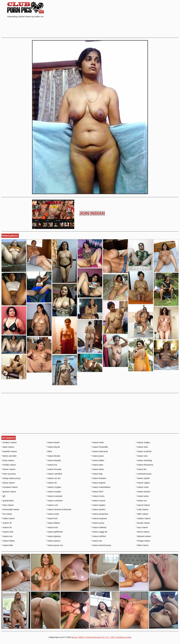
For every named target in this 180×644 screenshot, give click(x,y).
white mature (142, 545)
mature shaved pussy (101, 545)
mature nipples (98, 505)
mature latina (97, 469)
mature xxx (141, 501)
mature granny (53, 541)
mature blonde (53, 456)
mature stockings (144, 460)
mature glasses (54, 536)
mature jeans (97, 456)
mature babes (8, 541)
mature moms (98, 496)
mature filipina (53, 523)
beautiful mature (9, 451)
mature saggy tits (99, 532)
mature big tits (53, 447)
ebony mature (8, 483)
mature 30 (6, 523)
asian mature (8, 447)
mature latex (97, 465)
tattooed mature (143, 536)
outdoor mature (143, 518)
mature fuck (52, 527)
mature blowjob (54, 460)
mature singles (143, 442)
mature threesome (144, 465)
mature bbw (7, 545)
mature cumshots (54, 501)
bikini (49, 451)
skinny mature (143, 532)
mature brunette (54, 469)
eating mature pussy (11, 478)
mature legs (97, 474)
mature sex (97, 541)
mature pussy (98, 523)
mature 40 (6, 527)
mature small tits (144, 451)
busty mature (8, 460)
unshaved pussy (144, 474)
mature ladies (98, 460)
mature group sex (55, 545)
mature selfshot (99, 536)
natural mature (143, 505)
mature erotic (53, 514)
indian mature (8, 518)
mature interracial (99, 451)
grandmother (8, 501)
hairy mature (8, 505)
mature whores (143, 492)
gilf (3, 496)
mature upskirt (143, 478)
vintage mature (143, 541)
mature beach (53, 442)
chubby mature (9, 465)
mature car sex (53, 478)
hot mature (7, 514)
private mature (143, 523)
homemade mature (10, 509)
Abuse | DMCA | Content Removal (86, 637)
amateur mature (9, 442)
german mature (9, 492)
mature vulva (142, 487)
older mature (142, 514)
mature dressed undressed (59, 509)
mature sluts (142, 447)
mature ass (7, 536)
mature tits (141, 469)
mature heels (97, 442)
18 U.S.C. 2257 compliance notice (116, 637)
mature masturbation (101, 487)
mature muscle (98, 501)
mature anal (7, 532)
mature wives (142, 496)
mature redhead (99, 527)
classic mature (8, 469)
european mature (10, 487)
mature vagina (143, 483)
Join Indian (92, 213)
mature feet (52, 518)
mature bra (52, 465)
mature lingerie (98, 483)
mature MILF (97, 492)
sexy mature (142, 527)
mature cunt (52, 505)
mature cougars (54, 487)
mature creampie (54, 496)
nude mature (142, 509)
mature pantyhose (100, 514)
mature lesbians (99, 478)
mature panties (98, 509)
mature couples (54, 492)
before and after (9, 456)
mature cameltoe (54, 474)
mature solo (142, 456)
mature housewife (100, 447)
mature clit (51, 483)
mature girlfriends (55, 532)
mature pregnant (99, 518)
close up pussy (9, 474)
